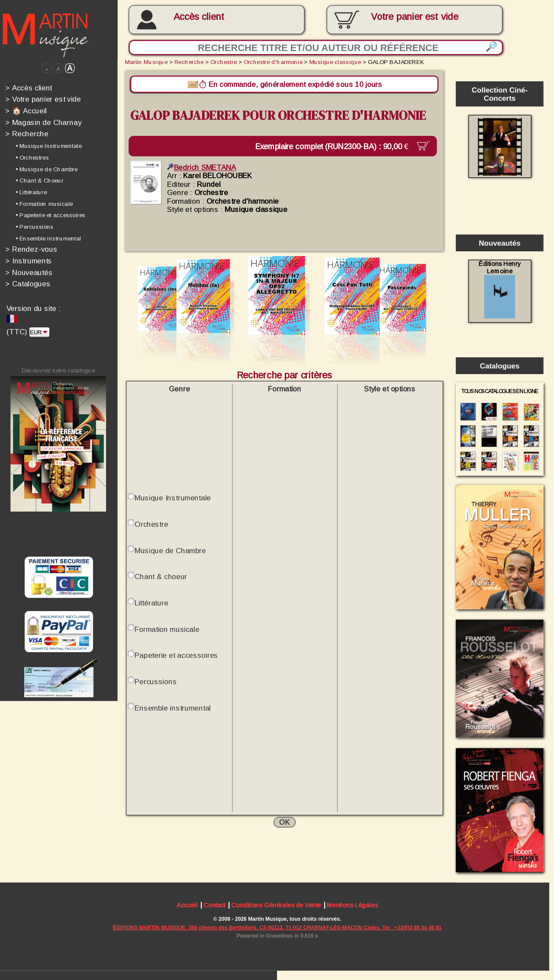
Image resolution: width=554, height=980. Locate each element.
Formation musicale (167, 629)
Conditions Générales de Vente (276, 905)
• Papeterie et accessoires (50, 215)
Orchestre (224, 62)
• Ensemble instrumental (48, 239)
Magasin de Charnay (43, 122)
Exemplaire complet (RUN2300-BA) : (337, 146)
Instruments (29, 261)
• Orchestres (32, 158)
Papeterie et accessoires (176, 655)
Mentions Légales (352, 905)
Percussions (156, 681)
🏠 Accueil (26, 110)
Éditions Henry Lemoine (500, 289)
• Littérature (31, 192)
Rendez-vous (31, 249)
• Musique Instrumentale (49, 146)
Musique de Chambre (170, 550)
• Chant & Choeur (39, 181)
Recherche (27, 134)
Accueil (187, 905)
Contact (214, 905)
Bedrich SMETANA (201, 167)
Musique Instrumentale (173, 498)
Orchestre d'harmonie (273, 62)
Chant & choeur (161, 576)
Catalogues (28, 284)
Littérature (151, 602)
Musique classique (335, 62)
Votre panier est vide (43, 99)
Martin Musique (146, 62)
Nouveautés (29, 272)
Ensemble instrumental (173, 707)
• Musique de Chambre (47, 169)
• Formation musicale (44, 203)
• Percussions (34, 227)
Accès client (199, 17)
